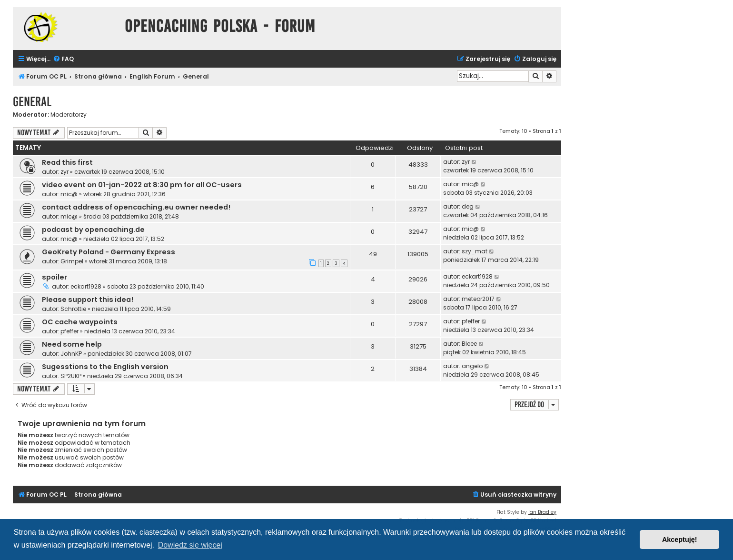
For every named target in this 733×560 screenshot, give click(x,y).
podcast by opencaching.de (93, 230)
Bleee (469, 344)
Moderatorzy (69, 115)
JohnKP (71, 354)
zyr (64, 172)
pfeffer (69, 331)
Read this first (67, 162)
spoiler (54, 277)
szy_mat (475, 251)
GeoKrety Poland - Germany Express (109, 252)
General (32, 102)
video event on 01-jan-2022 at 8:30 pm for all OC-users (142, 185)
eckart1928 (86, 286)
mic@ (69, 194)
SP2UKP (71, 376)
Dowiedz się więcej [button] (190, 545)
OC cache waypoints (80, 322)
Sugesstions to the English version (105, 367)
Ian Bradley (542, 512)
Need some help (72, 344)
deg (468, 206)
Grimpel (72, 261)
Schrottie (73, 309)
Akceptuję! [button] (680, 540)
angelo (472, 366)
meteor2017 (478, 299)
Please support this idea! (88, 300)
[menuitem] (63, 59)
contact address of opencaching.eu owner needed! (136, 207)
